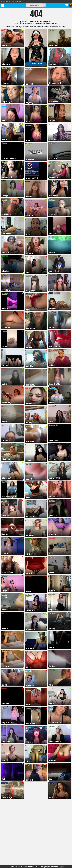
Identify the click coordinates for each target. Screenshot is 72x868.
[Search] (44, 5)
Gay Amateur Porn (16, 1)
